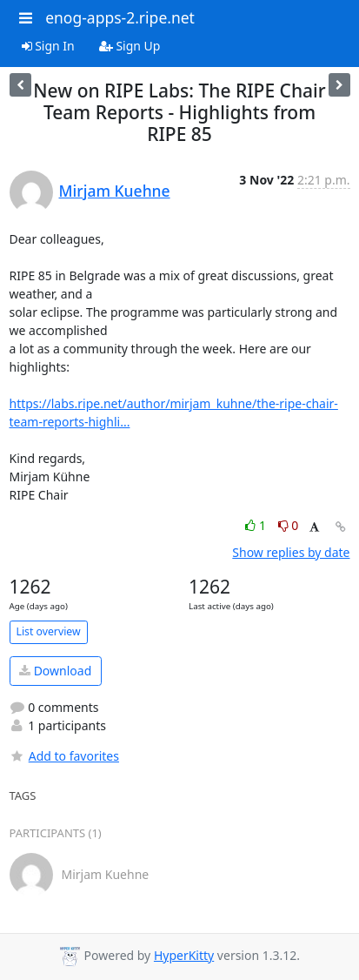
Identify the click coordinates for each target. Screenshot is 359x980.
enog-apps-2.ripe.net (120, 17)
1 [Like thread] (257, 525)
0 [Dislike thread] (289, 525)
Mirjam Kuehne (115, 191)
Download (55, 671)
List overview (49, 631)
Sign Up (130, 46)
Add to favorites (64, 756)
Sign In (48, 46)
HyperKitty (184, 955)
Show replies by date (291, 552)
